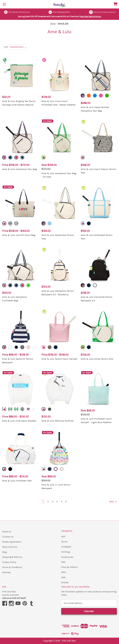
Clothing (66, 552)
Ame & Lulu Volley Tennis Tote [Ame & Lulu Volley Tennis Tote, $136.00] (97, 359)
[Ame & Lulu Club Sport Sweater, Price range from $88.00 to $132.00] (20, 389)
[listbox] (19, 47)
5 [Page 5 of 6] (62, 502)
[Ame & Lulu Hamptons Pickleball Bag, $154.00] (20, 265)
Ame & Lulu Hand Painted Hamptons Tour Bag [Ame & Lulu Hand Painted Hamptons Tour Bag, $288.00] (95, 109)
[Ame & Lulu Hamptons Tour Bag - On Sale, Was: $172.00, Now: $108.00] (60, 137)
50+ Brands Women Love (17, 12)
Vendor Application (12, 542)
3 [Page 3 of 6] (53, 502)
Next (113, 502)
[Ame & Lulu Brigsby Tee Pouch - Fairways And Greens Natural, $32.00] (20, 75)
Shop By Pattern (69, 567)
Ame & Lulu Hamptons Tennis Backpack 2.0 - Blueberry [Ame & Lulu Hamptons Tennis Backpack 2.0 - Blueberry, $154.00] (58, 293)
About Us (7, 532)
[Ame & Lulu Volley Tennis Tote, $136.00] (99, 327)
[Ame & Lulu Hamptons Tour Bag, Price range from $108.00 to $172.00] (20, 137)
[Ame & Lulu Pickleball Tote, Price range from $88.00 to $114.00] (20, 449)
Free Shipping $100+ (59, 12)
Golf (63, 537)
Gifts (64, 572)
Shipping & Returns (12, 557)
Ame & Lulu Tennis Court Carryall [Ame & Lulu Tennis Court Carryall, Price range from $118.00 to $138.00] (59, 359)
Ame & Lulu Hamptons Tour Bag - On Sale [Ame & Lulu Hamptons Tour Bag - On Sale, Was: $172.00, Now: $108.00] (59, 175)
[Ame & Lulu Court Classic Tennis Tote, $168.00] (99, 137)
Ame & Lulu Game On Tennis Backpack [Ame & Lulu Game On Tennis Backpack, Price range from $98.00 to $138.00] (18, 361)
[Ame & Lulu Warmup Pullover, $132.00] (60, 389)
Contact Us (8, 537)
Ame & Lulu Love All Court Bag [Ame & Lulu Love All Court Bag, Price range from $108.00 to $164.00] (19, 235)
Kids (63, 562)
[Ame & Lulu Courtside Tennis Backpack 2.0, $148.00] (99, 265)
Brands (65, 582)
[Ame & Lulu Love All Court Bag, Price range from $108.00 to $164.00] (20, 203)
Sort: (6, 47)
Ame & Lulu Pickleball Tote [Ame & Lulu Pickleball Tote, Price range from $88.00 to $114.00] (17, 481)
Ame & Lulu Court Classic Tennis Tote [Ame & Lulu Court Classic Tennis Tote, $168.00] (98, 171)
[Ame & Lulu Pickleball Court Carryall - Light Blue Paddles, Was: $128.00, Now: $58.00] (99, 389)
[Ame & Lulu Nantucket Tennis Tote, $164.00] (60, 203)
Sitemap (6, 572)
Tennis (64, 542)
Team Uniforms (10, 547)
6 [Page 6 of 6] (66, 502)
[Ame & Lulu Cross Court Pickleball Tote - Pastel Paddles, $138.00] (60, 75)
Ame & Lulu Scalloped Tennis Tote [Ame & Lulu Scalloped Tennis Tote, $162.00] (97, 237)
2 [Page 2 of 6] (48, 502)
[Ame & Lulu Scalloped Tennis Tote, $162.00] (99, 203)
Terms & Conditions (12, 567)
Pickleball (66, 547)
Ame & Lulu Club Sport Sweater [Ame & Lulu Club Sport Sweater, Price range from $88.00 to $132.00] (19, 421)
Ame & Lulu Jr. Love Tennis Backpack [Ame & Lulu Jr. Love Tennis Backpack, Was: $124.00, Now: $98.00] (56, 486)
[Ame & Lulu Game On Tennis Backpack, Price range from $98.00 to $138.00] (20, 327)
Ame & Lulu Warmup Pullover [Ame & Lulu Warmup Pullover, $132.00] (58, 421)
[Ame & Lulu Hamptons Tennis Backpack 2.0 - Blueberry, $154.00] (60, 265)
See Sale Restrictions (90, 17)
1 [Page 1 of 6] (43, 502)
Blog (4, 552)
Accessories (67, 557)
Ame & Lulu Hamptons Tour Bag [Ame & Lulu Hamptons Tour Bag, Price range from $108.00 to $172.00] (20, 169)
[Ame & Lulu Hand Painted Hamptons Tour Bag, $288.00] (99, 75)
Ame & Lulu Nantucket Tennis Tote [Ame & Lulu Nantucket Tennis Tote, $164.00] (58, 237)
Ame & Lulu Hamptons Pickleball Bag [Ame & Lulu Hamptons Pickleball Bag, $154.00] (15, 299)
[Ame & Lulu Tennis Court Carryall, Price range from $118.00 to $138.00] (60, 327)
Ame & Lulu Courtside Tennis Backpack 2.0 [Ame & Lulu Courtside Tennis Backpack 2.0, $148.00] (97, 299)
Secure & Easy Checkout (102, 12)
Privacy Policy (9, 562)
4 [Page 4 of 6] (57, 502)
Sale (63, 577)
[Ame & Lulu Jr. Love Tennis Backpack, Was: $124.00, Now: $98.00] (60, 449)
